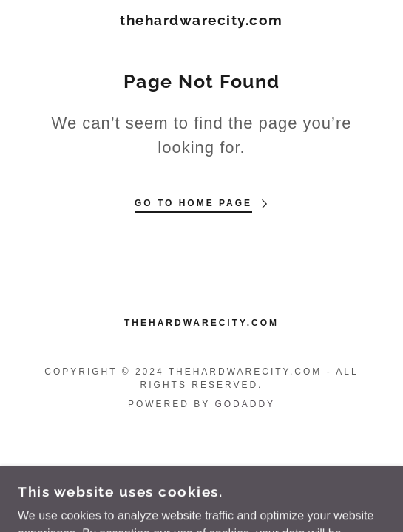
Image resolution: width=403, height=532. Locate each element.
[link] (201, 20)
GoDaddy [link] (245, 404)
